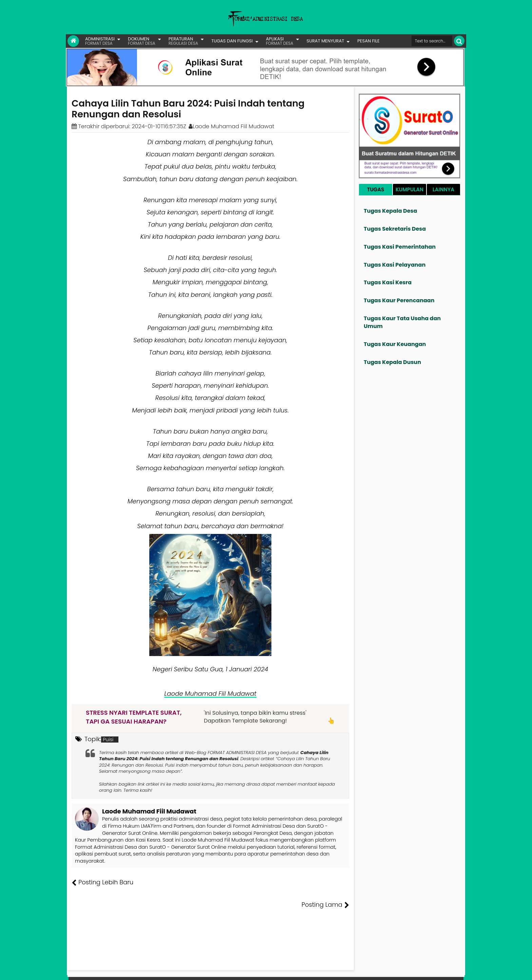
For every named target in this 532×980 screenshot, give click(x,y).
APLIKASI (280, 41)
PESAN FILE (368, 41)
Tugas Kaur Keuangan (395, 344)
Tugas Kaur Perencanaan (399, 300)
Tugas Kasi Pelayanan (395, 265)
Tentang (336, 970)
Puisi (108, 739)
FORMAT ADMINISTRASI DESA (101, 970)
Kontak (408, 970)
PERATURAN (183, 41)
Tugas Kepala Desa (390, 211)
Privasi (427, 970)
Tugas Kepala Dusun (392, 362)
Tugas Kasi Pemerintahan (400, 247)
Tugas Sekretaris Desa (395, 229)
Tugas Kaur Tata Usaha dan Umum (402, 322)
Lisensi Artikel (207, 970)
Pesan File (384, 970)
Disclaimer (450, 970)
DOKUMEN (142, 41)
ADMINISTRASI (100, 41)
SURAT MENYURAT (326, 41)
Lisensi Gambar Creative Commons (276, 970)
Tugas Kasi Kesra (388, 282)
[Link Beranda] (73, 41)
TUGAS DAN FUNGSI (232, 41)
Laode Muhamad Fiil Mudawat (210, 694)
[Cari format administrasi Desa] (432, 41)
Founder (359, 970)
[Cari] (459, 41)
